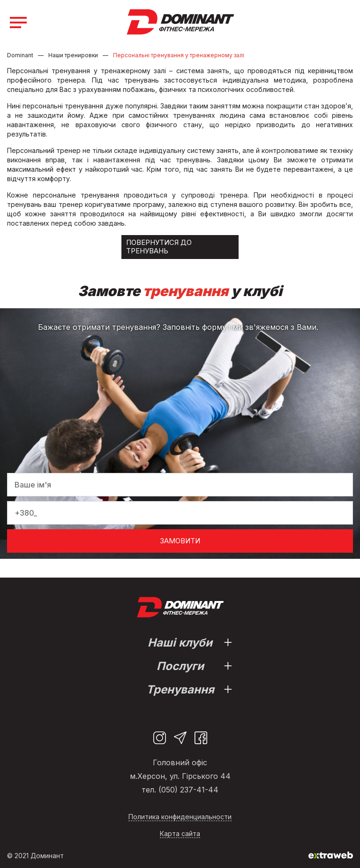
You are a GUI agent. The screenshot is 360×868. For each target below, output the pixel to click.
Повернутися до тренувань (159, 247)
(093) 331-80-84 (347, 23)
